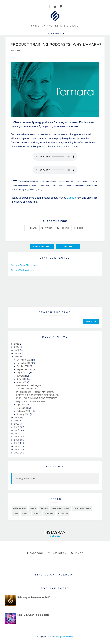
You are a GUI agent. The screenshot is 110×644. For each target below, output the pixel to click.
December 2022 (25, 360)
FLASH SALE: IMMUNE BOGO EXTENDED (37, 398)
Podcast (26, 514)
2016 (17, 434)
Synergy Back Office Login (24, 265)
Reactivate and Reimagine (29, 386)
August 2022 (23, 373)
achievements (19, 509)
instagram (57, 553)
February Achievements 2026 (34, 598)
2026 (17, 344)
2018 (17, 427)
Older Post (68, 247)
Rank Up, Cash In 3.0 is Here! (34, 615)
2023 (17, 354)
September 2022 (25, 370)
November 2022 (25, 363)
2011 (17, 450)
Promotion (49, 514)
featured (44, 509)
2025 (17, 347)
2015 (17, 437)
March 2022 (23, 408)
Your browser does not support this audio (55, 157)
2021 (17, 418)
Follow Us (55, 537)
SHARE (32, 228)
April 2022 (22, 405)
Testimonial (63, 514)
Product (37, 514)
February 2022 (24, 411)
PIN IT (78, 228)
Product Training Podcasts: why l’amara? (35, 392)
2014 (17, 440)
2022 (17, 357)
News (16, 514)
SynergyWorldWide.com (23, 270)
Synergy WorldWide (25, 479)
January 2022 (23, 415)
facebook (35, 553)
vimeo (77, 553)
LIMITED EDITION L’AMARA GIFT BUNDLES (37, 395)
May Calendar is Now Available (31, 402)
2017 (17, 431)
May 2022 (22, 383)
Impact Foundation (82, 509)
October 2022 (23, 366)
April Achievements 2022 (28, 389)
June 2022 (22, 379)
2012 (17, 447)
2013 (17, 443)
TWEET (47, 228)
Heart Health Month (60, 509)
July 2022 (22, 376)
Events (33, 509)
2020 (17, 421)
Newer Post (42, 247)
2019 (17, 424)
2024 (17, 351)
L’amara (71, 198)
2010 (17, 453)
